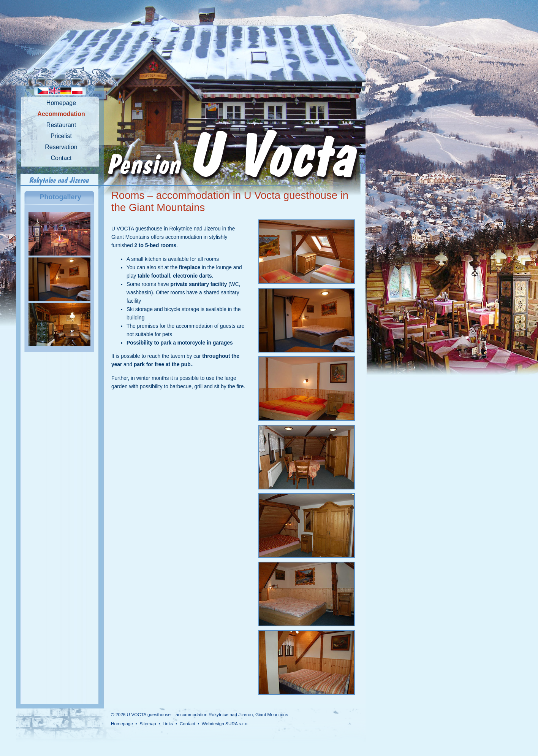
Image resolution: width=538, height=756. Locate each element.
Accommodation (61, 114)
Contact (61, 158)
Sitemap (148, 724)
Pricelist (61, 136)
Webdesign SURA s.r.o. (225, 724)
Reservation (61, 147)
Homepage (61, 103)
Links (168, 724)
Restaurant (61, 125)
